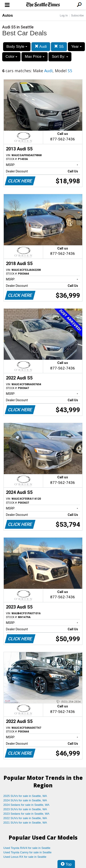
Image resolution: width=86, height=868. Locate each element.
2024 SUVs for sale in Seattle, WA (25, 800)
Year (76, 47)
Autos (8, 15)
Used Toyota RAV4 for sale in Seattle (27, 848)
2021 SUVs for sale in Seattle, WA (25, 823)
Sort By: (60, 57)
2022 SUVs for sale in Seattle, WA (25, 818)
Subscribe (77, 15)
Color (11, 57)
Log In (64, 15)
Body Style (17, 47)
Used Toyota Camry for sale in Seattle (27, 852)
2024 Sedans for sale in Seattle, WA (26, 805)
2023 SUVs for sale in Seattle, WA (25, 809)
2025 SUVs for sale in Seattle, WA (25, 796)
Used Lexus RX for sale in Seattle (25, 857)
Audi (41, 47)
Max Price (34, 57)
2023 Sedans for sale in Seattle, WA (26, 814)
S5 (59, 47)
